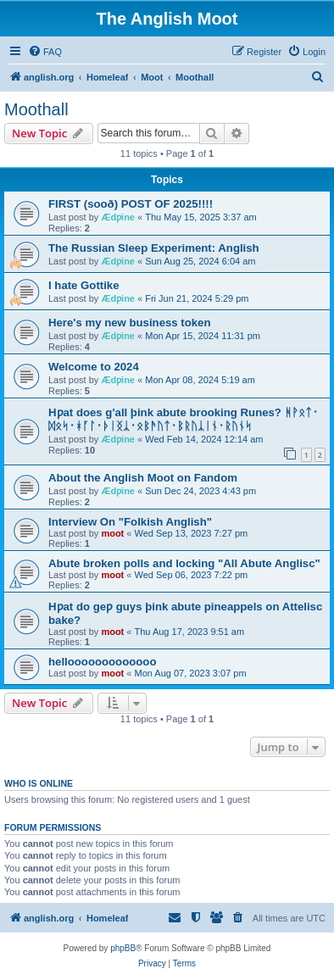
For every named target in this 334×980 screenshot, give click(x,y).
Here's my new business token (130, 323)
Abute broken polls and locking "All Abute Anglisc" (184, 563)
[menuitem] (45, 52)
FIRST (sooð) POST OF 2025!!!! (131, 204)
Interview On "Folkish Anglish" (130, 522)
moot (112, 533)
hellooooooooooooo (102, 662)
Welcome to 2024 (94, 367)
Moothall (36, 109)
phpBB (123, 948)
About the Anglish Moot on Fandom (143, 478)
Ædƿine (118, 217)
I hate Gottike (84, 285)
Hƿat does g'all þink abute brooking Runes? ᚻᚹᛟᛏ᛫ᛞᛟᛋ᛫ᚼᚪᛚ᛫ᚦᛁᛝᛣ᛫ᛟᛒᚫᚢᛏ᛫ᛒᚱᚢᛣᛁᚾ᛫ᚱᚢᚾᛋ (184, 419)
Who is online (39, 783)
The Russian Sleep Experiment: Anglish (154, 248)
